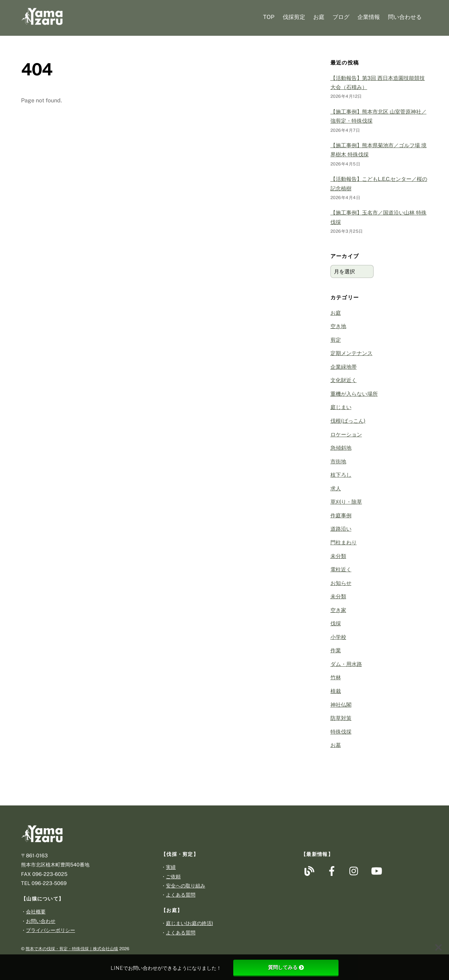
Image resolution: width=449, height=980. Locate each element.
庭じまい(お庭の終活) (189, 923)
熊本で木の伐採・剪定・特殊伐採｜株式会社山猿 (72, 949)
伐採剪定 (294, 17)
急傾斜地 (341, 448)
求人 (336, 488)
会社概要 (36, 911)
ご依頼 (173, 876)
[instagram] (356, 870)
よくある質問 (181, 895)
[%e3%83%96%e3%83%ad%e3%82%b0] (311, 870)
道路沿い (341, 529)
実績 (171, 867)
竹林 (336, 677)
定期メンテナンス (351, 353)
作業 (336, 650)
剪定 (336, 340)
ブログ (341, 17)
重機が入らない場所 (354, 394)
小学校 (338, 637)
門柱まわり (344, 542)
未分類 (338, 556)
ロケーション (346, 434)
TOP (269, 17)
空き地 (338, 326)
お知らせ (341, 583)
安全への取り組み (186, 886)
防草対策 (341, 718)
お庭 (319, 17)
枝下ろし (341, 475)
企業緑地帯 (344, 367)
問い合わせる (405, 17)
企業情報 (369, 17)
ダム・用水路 (346, 664)
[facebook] (333, 870)
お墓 (336, 745)
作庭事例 (341, 515)
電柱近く (341, 569)
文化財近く (344, 380)
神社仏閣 (341, 705)
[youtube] (378, 870)
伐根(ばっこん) (348, 421)
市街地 (338, 461)
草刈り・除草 (346, 502)
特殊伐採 (341, 732)
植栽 (336, 691)
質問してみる (286, 967)
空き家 (338, 610)
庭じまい (341, 407)
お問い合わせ (41, 921)
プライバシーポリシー (51, 930)
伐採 (336, 623)
